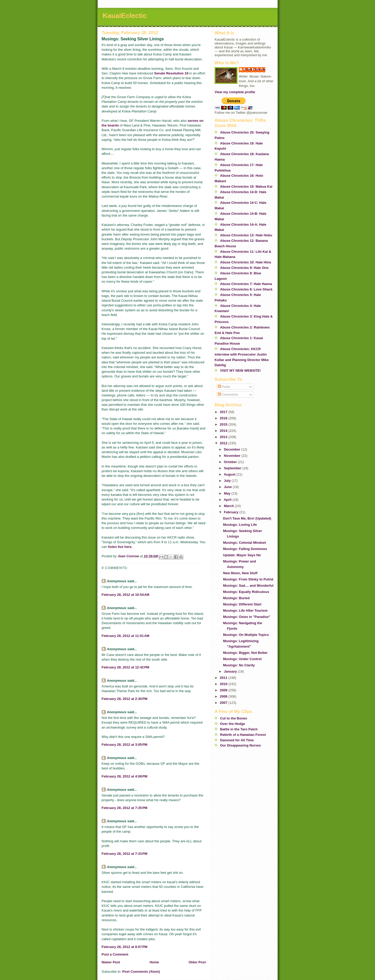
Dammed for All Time (237, 740)
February (232, 512)
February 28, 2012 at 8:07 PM (124, 947)
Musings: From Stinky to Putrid (248, 579)
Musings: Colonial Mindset (244, 543)
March (229, 506)
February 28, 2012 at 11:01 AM (125, 636)
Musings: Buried (236, 598)
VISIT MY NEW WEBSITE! (240, 371)
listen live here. (120, 547)
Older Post (197, 962)
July (228, 481)
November (233, 456)
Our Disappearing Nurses (240, 745)
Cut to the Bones (234, 718)
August (230, 474)
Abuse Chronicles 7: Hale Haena (246, 284)
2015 (224, 424)
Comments (228, 394)
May (228, 493)
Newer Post (111, 962)
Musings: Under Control (242, 659)
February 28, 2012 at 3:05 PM (124, 745)
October (231, 462)
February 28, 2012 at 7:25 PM (124, 808)
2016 (224, 418)
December (233, 449)
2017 (224, 412)
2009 (224, 690)
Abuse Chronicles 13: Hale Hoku (246, 235)
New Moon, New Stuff (240, 573)
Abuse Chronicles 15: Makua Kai (246, 186)
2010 (224, 684)
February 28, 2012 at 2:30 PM (124, 699)
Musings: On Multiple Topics (246, 635)
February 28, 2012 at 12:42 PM (125, 667)
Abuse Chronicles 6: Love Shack (246, 289)
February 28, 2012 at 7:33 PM (124, 854)
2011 (224, 678)
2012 (224, 443)
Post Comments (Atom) (141, 972)
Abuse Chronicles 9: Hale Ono (244, 268)
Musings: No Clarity (239, 665)
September (233, 468)
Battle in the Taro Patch (239, 729)
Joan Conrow (255, 69)
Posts (224, 387)
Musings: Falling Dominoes (245, 549)
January (231, 671)
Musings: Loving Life (240, 525)
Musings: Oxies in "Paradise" (246, 617)
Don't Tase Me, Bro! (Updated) (247, 518)
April (228, 500)
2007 (224, 703)
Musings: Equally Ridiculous (246, 592)
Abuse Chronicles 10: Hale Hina (246, 262)
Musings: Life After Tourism (245, 611)
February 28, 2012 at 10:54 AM (125, 595)
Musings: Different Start (242, 604)
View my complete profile (235, 92)
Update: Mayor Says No (242, 555)
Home (154, 962)
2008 (224, 696)
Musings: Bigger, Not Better (245, 653)
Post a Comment (115, 954)
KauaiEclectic (125, 16)
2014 (224, 431)
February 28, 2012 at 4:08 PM (124, 776)
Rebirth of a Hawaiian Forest (243, 735)
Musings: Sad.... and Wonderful (248, 586)
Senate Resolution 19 (171, 73)
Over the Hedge (233, 724)
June (228, 487)
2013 (224, 437)
